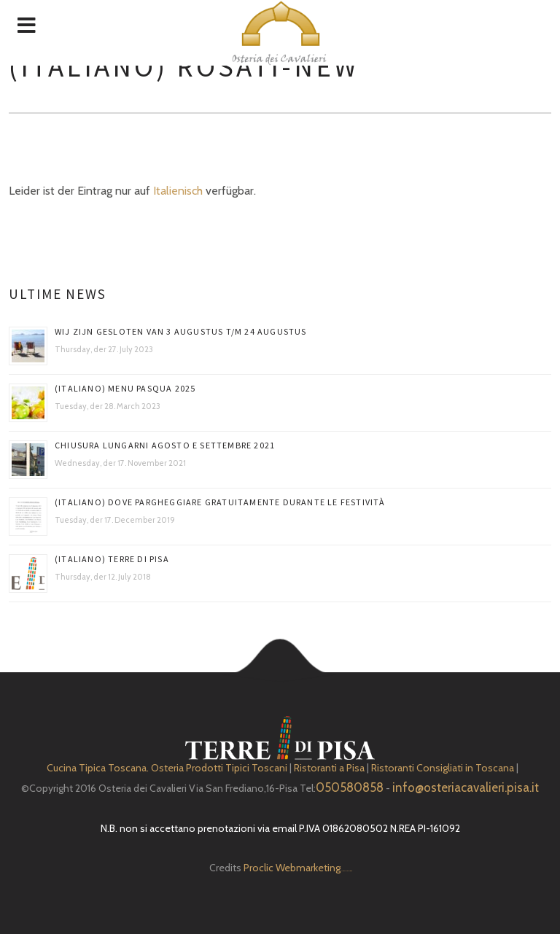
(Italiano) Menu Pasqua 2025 (125, 388)
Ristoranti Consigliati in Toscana (443, 768)
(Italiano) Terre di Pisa (112, 559)
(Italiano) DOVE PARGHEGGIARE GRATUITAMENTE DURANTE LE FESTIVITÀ (220, 502)
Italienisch (178, 191)
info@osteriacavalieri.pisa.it (466, 787)
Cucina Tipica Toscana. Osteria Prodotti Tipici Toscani (167, 768)
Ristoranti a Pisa (329, 768)
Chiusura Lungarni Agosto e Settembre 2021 (165, 445)
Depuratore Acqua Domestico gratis (346, 871)
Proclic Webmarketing (292, 868)
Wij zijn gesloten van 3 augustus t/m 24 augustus (181, 331)
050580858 (350, 787)
